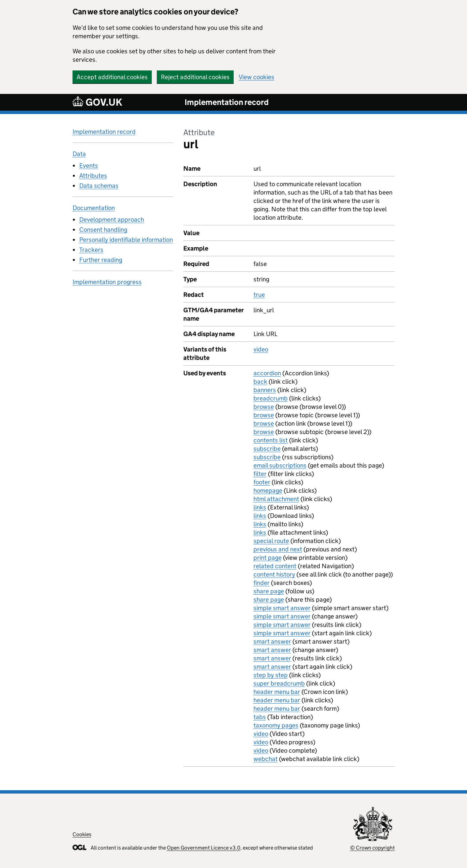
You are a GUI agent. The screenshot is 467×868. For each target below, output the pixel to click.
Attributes (93, 176)
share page (269, 591)
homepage (268, 491)
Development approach (112, 220)
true (259, 295)
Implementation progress (107, 282)
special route (271, 541)
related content (275, 566)
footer (262, 482)
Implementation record (227, 102)
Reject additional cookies (195, 77)
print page (268, 558)
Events (89, 166)
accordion (267, 373)
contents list (271, 440)
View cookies (256, 77)
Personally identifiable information (126, 240)
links (260, 507)
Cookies (82, 834)
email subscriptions (280, 465)
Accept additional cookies (112, 77)
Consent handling (103, 230)
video (261, 349)
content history (274, 574)
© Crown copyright (372, 848)
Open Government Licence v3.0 (204, 848)
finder (262, 583)
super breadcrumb (279, 683)
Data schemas (99, 186)
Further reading (101, 260)
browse (264, 407)
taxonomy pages (276, 725)
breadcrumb (271, 398)
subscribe (267, 449)
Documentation (94, 208)
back (260, 382)
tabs (260, 717)
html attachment (276, 499)
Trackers (91, 250)
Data (79, 154)
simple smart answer (282, 608)
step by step (271, 675)
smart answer (272, 641)
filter (260, 474)
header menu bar (277, 692)
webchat (266, 759)
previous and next (278, 549)
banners (265, 390)
